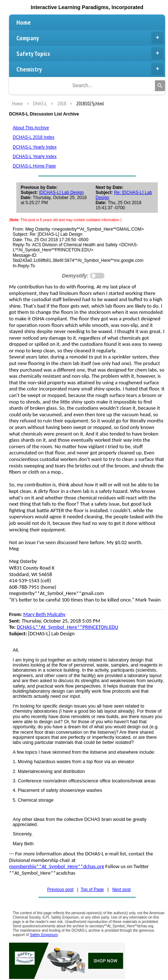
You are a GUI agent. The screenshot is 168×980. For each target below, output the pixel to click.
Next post (121, 890)
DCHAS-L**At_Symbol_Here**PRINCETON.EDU (67, 627)
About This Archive (31, 128)
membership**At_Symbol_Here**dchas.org (57, 866)
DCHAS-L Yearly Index (35, 147)
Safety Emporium (44, 935)
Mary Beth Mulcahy (44, 614)
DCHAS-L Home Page (34, 166)
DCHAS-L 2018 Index (34, 137)
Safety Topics (90, 53)
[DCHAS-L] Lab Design (62, 193)
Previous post (60, 890)
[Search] (160, 86)
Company (90, 38)
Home (24, 22)
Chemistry (90, 69)
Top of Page (92, 890)
